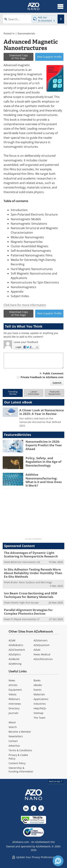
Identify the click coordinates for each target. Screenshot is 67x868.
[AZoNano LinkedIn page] (26, 808)
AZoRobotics (16, 645)
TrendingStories (13, 393)
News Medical (42, 654)
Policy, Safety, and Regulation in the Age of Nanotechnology (44, 462)
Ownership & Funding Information (21, 770)
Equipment (15, 690)
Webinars (14, 699)
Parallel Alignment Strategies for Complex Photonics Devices (28, 612)
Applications (41, 699)
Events (38, 690)
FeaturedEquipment (54, 393)
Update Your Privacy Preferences (33, 857)
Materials (39, 694)
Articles (13, 685)
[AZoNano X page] (41, 808)
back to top (56, 781)
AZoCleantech (17, 650)
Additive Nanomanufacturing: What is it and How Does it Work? (44, 480)
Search (13, 727)
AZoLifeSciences (43, 659)
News (12, 680)
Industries (40, 704)
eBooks (38, 685)
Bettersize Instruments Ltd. (26, 562)
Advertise (14, 746)
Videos (13, 694)
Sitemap (39, 713)
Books (37, 680)
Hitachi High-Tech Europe (25, 603)
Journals (13, 713)
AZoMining (15, 664)
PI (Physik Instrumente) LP (25, 619)
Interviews (15, 704)
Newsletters (16, 736)
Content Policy (17, 763)
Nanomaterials (26, 33)
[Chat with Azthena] (58, 861)
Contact (13, 741)
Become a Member (20, 732)
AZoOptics (15, 654)
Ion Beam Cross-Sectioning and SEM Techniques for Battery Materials (31, 595)
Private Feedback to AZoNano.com (42, 377)
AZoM (12, 640)
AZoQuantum (42, 645)
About (12, 722)
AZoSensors (41, 640)
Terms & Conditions (20, 750)
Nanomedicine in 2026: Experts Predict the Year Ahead (44, 445)
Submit (57, 383)
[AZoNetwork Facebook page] (34, 808)
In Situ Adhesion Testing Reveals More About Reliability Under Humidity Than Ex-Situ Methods (33, 573)
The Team (39, 718)
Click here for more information (25, 305)
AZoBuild (14, 659)
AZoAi (37, 650)
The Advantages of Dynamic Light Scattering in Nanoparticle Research (31, 554)
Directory (14, 708)
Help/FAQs (40, 708)
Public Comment (53, 373)
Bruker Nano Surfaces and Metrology (31, 582)
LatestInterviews (34, 393)
